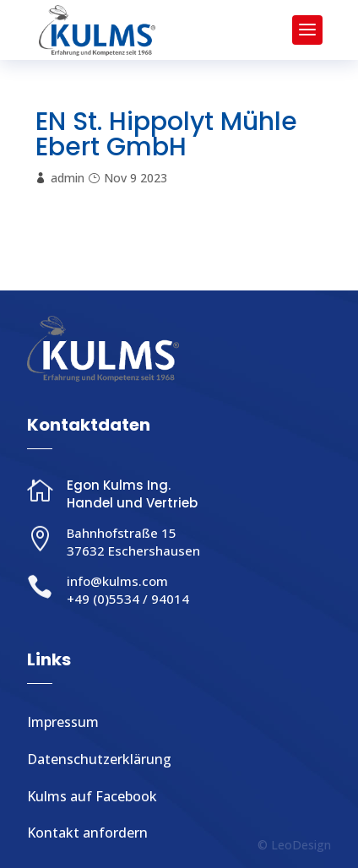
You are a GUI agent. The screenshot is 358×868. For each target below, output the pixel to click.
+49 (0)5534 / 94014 (128, 599)
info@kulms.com (117, 581)
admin (68, 178)
